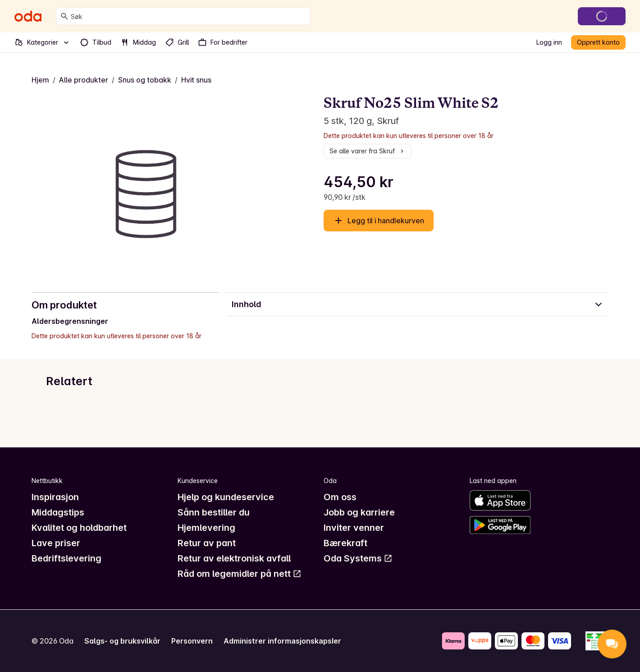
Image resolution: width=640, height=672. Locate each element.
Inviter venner (354, 528)
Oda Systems (358, 558)
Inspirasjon (55, 497)
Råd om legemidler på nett (240, 574)
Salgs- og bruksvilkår (122, 641)
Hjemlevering (206, 528)
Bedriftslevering (66, 558)
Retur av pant (207, 543)
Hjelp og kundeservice (226, 497)
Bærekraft (345, 543)
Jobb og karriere (359, 512)
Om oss (340, 497)
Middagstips (58, 512)
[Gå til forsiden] (28, 16)
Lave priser (56, 543)
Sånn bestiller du (214, 512)
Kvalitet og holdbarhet (79, 528)
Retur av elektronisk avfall (234, 558)
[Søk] (64, 16)
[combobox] (189, 16)
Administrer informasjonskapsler (282, 641)
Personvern (192, 641)
